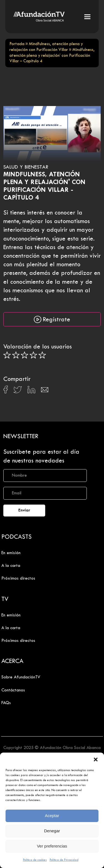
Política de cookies (35, 860)
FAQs (6, 703)
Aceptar (52, 816)
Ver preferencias (52, 846)
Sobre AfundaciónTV (21, 677)
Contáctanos (13, 690)
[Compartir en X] (18, 391)
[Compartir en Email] (45, 391)
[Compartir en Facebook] (6, 391)
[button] (96, 759)
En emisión (11, 553)
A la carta (11, 566)
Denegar (52, 831)
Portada (17, 44)
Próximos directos (18, 578)
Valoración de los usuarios (38, 347)
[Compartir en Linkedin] (31, 391)
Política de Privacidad (64, 860)
